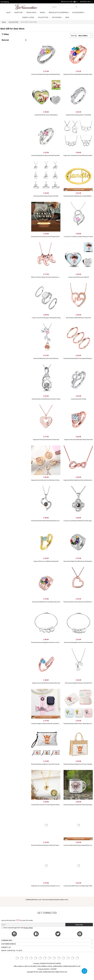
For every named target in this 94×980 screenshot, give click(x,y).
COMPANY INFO (7, 940)
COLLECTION (44, 17)
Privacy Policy (28, 928)
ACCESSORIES (79, 12)
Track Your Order (67, 2)
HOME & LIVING (29, 17)
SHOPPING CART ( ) (86, 2)
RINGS (43, 12)
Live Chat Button (84, 971)
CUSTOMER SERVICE (9, 944)
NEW (67, 17)
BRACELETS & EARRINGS (59, 12)
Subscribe (79, 925)
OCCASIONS (57, 17)
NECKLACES (32, 12)
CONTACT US (6, 947)
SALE (9, 12)
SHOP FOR (19, 12)
